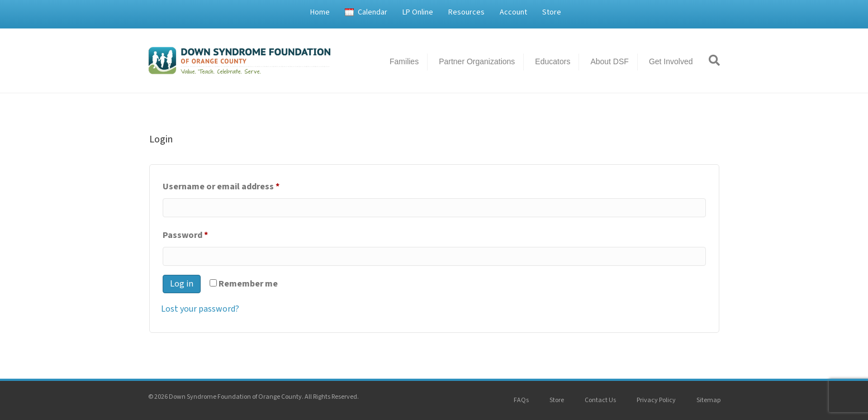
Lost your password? (200, 309)
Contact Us (600, 400)
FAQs (521, 400)
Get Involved (671, 61)
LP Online (418, 12)
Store (552, 12)
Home (320, 12)
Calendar (373, 12)
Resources (466, 12)
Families (404, 61)
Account (513, 12)
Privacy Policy (656, 400)
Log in (182, 284)
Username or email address (239, 185)
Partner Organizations (477, 61)
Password (203, 234)
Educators (552, 61)
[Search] (710, 60)
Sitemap (708, 400)
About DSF (609, 61)
